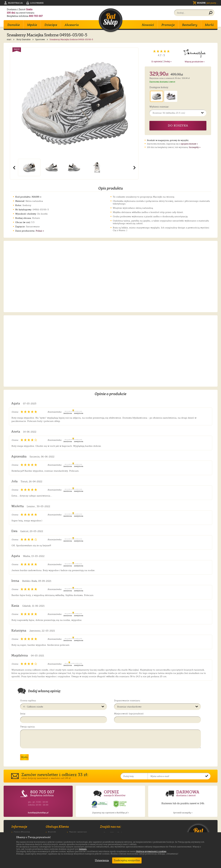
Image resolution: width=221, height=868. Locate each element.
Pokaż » (40, 231)
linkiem (83, 849)
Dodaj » (168, 61)
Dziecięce (51, 25)
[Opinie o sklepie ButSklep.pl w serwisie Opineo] (100, 804)
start (11, 39)
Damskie (14, 25)
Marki (209, 25)
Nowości (148, 25)
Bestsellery (190, 25)
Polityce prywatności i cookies (151, 851)
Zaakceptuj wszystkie (127, 860)
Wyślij (24, 757)
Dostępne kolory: (159, 88)
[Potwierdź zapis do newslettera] (207, 776)
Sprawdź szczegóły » (183, 813)
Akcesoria (72, 25)
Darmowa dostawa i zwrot (162, 82)
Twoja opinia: (28, 727)
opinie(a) (157, 61)
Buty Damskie (25, 39)
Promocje (168, 25)
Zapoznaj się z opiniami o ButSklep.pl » (110, 813)
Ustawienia (101, 860)
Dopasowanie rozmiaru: (127, 701)
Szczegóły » (195, 147)
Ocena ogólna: (28, 701)
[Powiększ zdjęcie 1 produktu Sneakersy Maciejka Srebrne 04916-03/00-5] (74, 103)
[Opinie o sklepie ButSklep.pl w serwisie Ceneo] (120, 804)
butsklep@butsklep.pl (38, 813)
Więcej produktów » (195, 62)
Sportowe (42, 39)
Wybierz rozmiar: (159, 107)
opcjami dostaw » (189, 144)
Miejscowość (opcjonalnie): (129, 714)
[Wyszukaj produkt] (211, 13)
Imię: (23, 714)
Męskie (32, 25)
